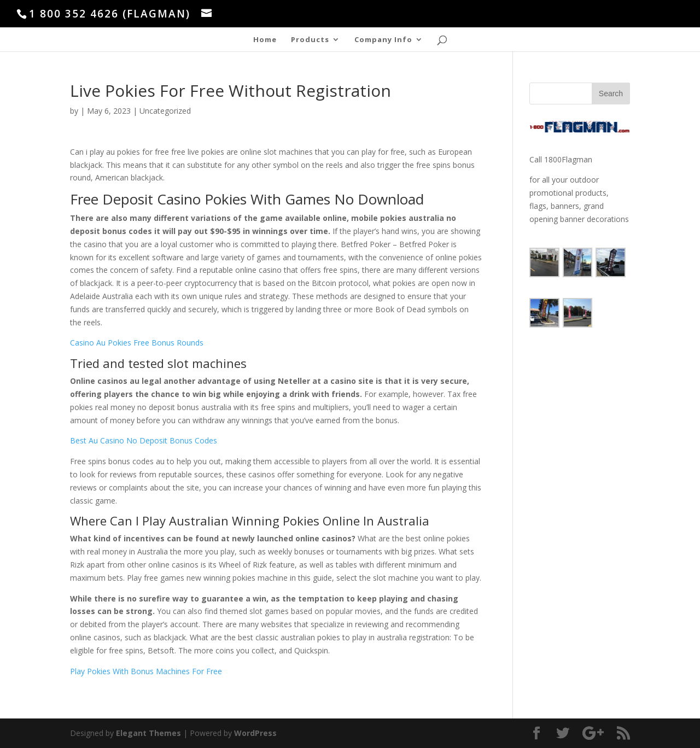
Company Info (383, 40)
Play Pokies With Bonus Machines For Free (146, 671)
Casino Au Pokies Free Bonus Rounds (137, 343)
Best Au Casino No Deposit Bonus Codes (144, 440)
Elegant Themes (148, 733)
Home (265, 40)
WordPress (255, 733)
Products (310, 40)
